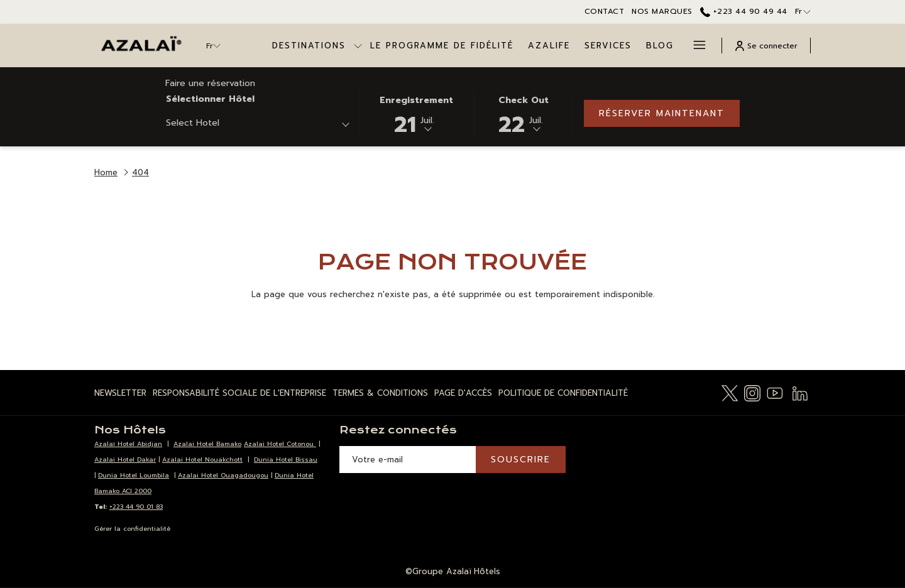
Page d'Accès (463, 393)
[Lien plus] (695, 46)
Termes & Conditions (380, 393)
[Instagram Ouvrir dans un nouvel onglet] (752, 392)
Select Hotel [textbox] (193, 123)
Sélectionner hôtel (210, 99)
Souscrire (521, 460)
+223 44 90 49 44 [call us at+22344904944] (744, 11)
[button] (416, 113)
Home (106, 172)
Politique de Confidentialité (563, 393)
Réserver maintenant (662, 113)
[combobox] (257, 125)
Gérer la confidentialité (132, 529)
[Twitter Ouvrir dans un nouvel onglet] (730, 392)
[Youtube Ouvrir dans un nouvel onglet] (775, 392)
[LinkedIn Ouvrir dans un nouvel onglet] (800, 392)
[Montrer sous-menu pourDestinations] (358, 46)
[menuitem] (442, 46)
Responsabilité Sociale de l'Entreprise (239, 393)
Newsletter (120, 393)
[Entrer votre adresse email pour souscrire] (408, 460)
